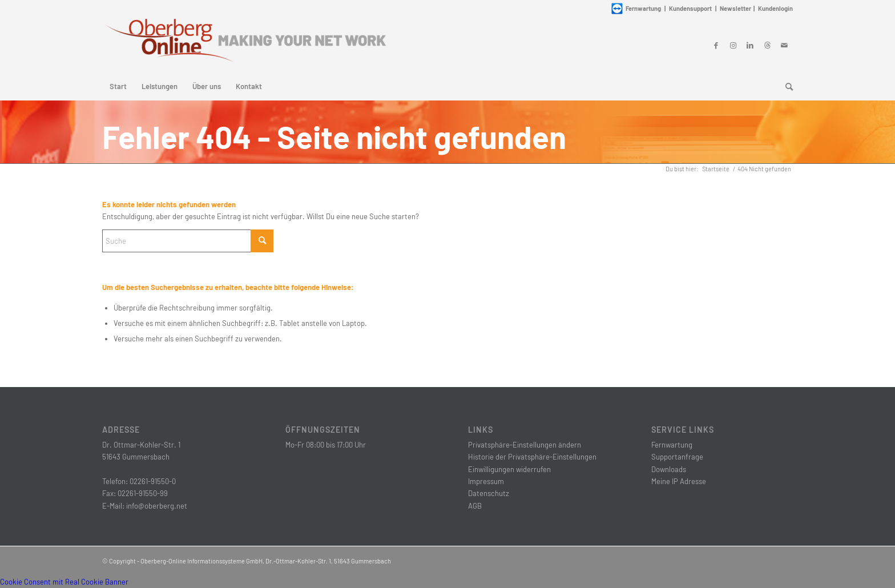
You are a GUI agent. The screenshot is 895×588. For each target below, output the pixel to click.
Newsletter (735, 8)
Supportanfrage (677, 457)
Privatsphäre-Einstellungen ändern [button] (525, 445)
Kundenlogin (775, 8)
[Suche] (785, 86)
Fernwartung (672, 445)
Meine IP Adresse (679, 481)
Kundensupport (690, 8)
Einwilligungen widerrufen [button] (509, 469)
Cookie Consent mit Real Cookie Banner (64, 582)
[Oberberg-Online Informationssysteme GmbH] (245, 45)
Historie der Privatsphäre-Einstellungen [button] (532, 457)
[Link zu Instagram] (733, 45)
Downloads (669, 469)
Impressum (486, 481)
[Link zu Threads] (767, 45)
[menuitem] (118, 86)
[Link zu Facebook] (716, 45)
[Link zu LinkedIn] (750, 45)
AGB (475, 506)
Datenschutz (489, 493)
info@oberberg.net (157, 506)
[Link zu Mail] (784, 45)
